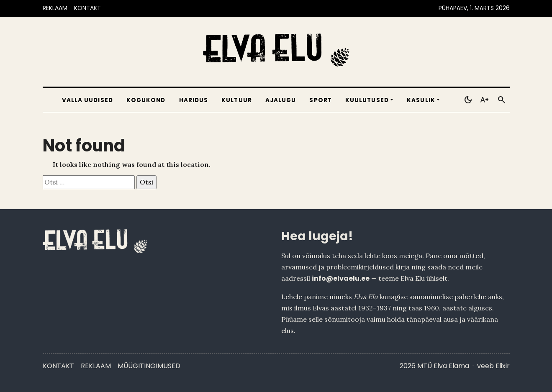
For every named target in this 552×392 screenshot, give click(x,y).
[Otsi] (501, 100)
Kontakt (58, 366)
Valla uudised (87, 100)
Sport (320, 100)
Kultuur (237, 100)
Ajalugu (281, 100)
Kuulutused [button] (367, 100)
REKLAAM (55, 8)
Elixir (503, 366)
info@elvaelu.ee (341, 278)
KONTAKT (87, 8)
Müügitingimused (149, 366)
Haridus (194, 100)
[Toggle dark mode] (468, 100)
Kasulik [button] (421, 100)
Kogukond (146, 100)
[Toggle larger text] (485, 100)
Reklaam (96, 366)
